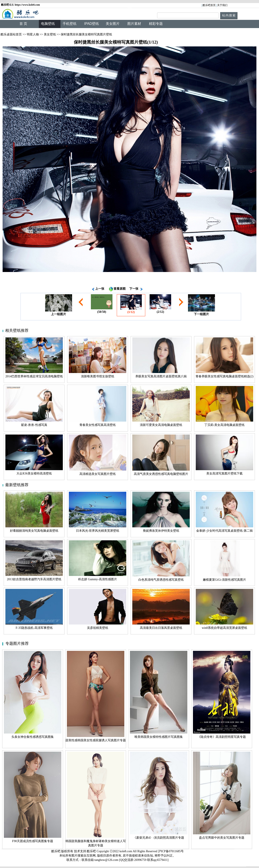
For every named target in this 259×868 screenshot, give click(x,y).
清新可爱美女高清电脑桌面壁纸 (161, 425)
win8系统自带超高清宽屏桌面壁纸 (224, 628)
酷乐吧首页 (209, 5)
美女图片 (113, 24)
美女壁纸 (50, 34)
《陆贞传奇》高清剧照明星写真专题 (222, 737)
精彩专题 (156, 24)
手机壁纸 (69, 24)
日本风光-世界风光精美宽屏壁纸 (98, 531)
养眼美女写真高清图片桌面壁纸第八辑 (161, 376)
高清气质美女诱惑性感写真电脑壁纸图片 (161, 474)
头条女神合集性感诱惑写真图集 (33, 737)
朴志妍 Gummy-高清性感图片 (98, 579)
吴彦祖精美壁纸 (98, 628)
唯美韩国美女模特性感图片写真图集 (159, 737)
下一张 (134, 289)
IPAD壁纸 (92, 24)
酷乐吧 (92, 851)
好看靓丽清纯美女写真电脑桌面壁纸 (34, 531)
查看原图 (120, 289)
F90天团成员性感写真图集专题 (33, 841)
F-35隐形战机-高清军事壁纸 (34, 628)
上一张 (100, 289)
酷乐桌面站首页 (11, 34)
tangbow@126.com (106, 860)
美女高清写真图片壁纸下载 (224, 474)
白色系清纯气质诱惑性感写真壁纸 (161, 580)
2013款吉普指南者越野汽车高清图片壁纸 (34, 579)
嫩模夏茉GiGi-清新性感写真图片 (225, 580)
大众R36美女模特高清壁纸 (34, 474)
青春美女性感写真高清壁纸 (98, 425)
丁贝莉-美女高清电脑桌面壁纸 (225, 425)
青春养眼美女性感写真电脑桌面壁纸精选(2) (224, 376)
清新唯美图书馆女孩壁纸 (98, 376)
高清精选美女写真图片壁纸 (98, 474)
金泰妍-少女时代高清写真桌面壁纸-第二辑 (224, 531)
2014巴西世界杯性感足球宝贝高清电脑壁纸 (34, 376)
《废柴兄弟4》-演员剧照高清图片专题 (159, 838)
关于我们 (222, 5)
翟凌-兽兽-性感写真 (34, 425)
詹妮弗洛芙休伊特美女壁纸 (161, 531)
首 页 (23, 24)
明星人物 (33, 34)
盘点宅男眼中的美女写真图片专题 (222, 838)
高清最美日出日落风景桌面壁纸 (161, 628)
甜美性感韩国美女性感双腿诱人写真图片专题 (96, 740)
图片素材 (134, 24)
